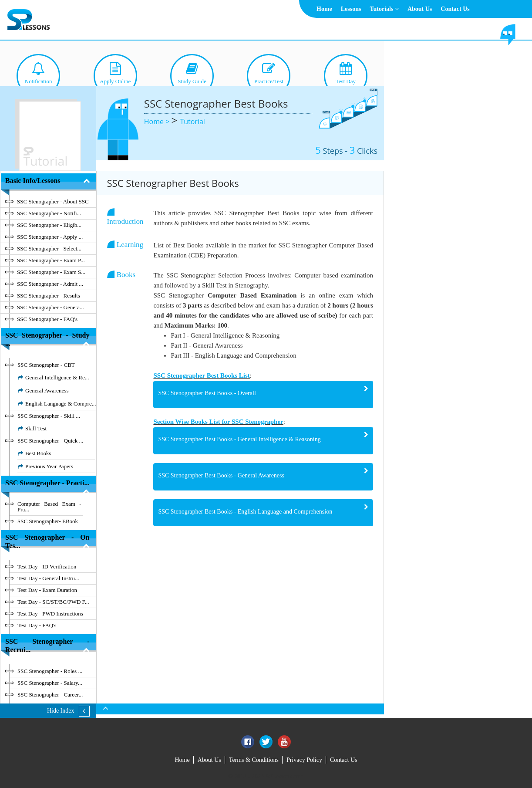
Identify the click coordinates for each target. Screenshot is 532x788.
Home (324, 9)
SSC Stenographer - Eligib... (49, 225)
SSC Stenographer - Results (49, 296)
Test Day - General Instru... (48, 578)
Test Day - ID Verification (47, 566)
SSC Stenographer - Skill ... (49, 416)
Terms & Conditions (254, 760)
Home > (158, 122)
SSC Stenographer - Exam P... (51, 260)
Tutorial (192, 122)
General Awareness (47, 391)
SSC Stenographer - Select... (49, 249)
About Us (420, 9)
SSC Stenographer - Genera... (51, 307)
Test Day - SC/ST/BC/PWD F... (53, 602)
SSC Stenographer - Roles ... (50, 671)
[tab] (263, 394)
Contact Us (455, 9)
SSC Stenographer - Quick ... (50, 441)
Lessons (351, 9)
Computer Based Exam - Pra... (49, 507)
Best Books (38, 453)
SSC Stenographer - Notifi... (49, 213)
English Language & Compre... (61, 404)
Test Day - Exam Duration (47, 590)
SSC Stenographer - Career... (50, 695)
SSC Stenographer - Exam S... (51, 272)
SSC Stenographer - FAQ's (47, 319)
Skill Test (36, 428)
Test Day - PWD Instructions (50, 614)
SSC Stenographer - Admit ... (50, 284)
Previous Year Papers (49, 466)
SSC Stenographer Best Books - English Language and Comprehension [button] (245, 512)
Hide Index (61, 711)
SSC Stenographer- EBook (48, 521)
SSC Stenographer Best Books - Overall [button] (207, 393)
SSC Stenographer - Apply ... (50, 237)
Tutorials (384, 9)
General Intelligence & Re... (57, 377)
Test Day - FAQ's (37, 625)
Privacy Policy (304, 760)
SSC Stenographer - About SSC (53, 201)
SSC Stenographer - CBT (46, 365)
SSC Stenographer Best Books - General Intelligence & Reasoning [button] (239, 439)
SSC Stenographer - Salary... (50, 683)
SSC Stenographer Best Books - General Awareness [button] (221, 475)
